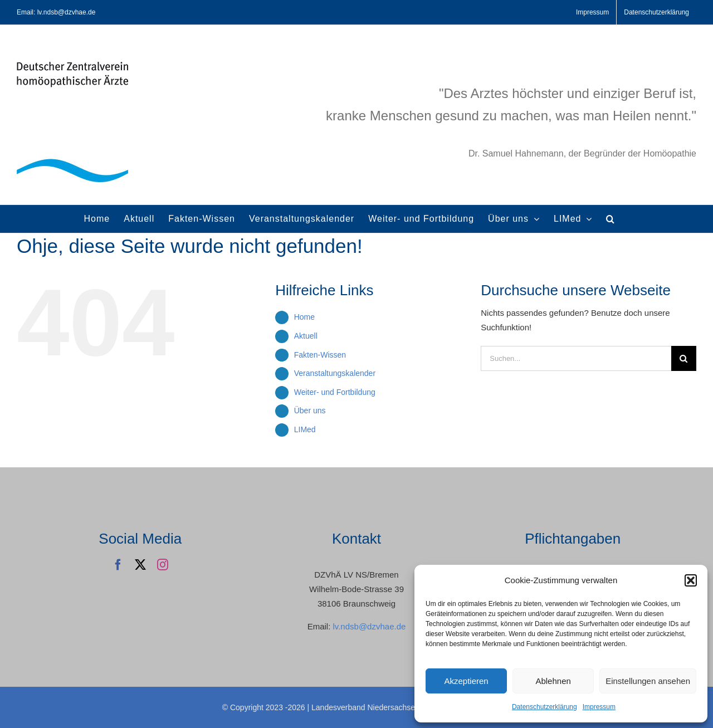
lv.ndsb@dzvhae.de (369, 626)
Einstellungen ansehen (648, 681)
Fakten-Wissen (320, 355)
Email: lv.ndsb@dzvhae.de (56, 12)
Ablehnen (553, 681)
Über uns (310, 411)
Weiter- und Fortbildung (335, 392)
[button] (691, 580)
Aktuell (306, 336)
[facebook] (118, 565)
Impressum (599, 707)
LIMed (305, 429)
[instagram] (163, 565)
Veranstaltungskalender (335, 373)
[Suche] (684, 358)
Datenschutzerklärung (544, 707)
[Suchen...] (576, 358)
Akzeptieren (466, 681)
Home (304, 317)
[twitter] (140, 565)
